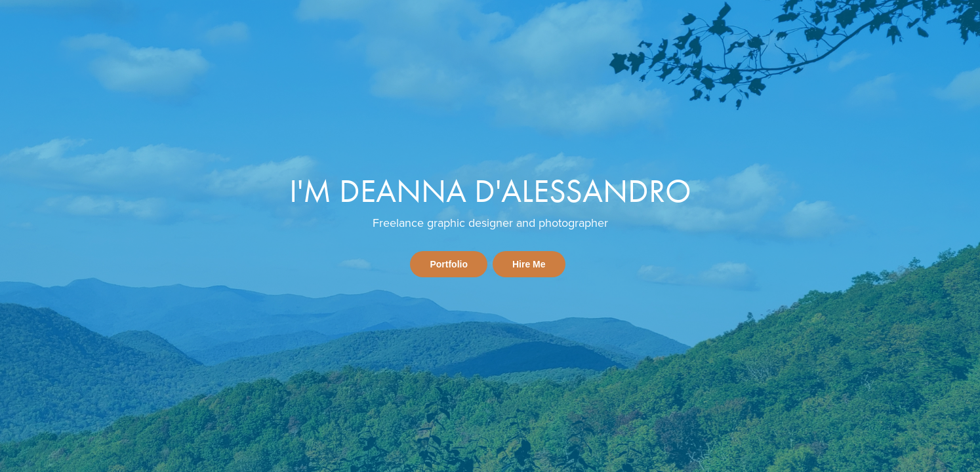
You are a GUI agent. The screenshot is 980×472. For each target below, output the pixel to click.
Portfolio (449, 264)
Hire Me (529, 264)
